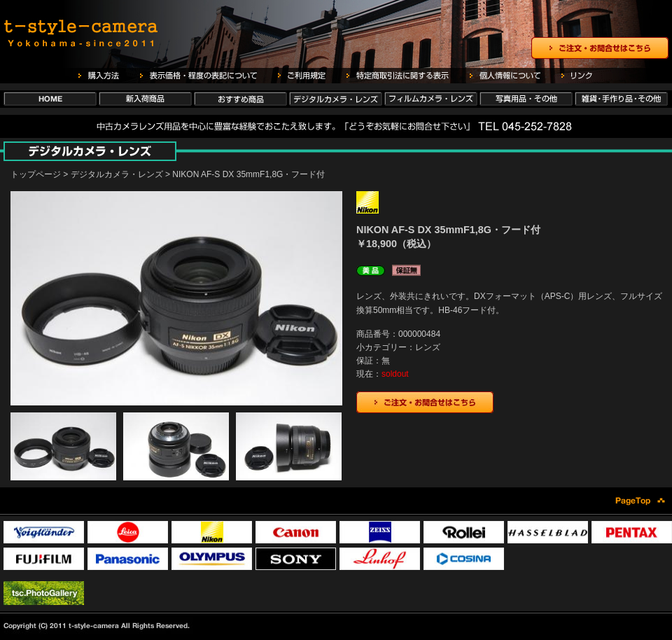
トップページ (36, 174)
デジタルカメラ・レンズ (117, 174)
